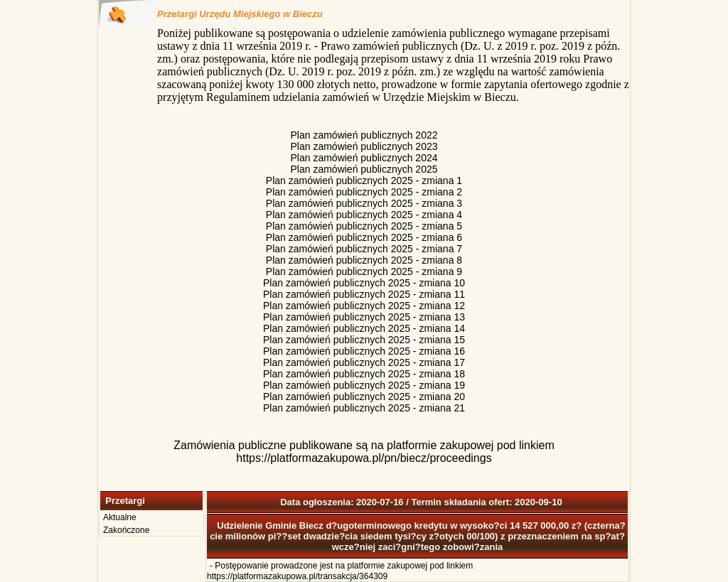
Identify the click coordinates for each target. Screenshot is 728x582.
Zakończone (126, 530)
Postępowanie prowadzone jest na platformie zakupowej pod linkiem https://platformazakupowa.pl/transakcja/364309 (340, 571)
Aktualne (120, 517)
